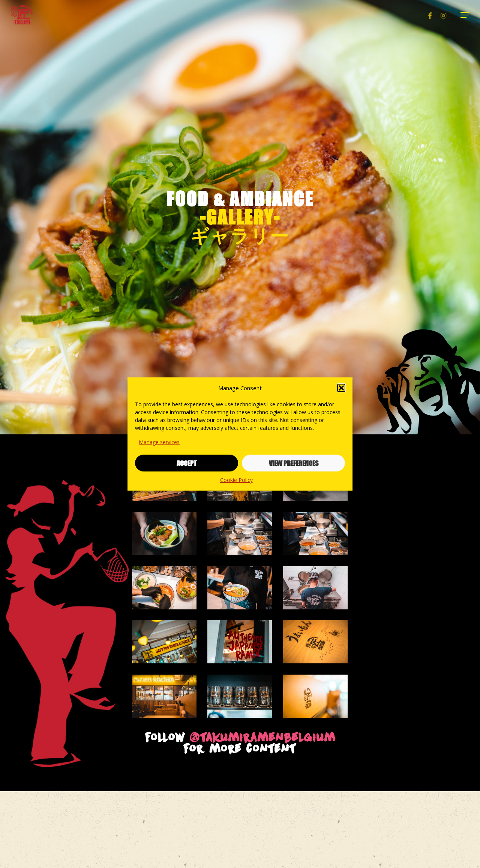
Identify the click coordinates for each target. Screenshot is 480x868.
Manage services (159, 442)
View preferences (294, 463)
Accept (187, 463)
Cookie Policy (236, 480)
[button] (341, 388)
